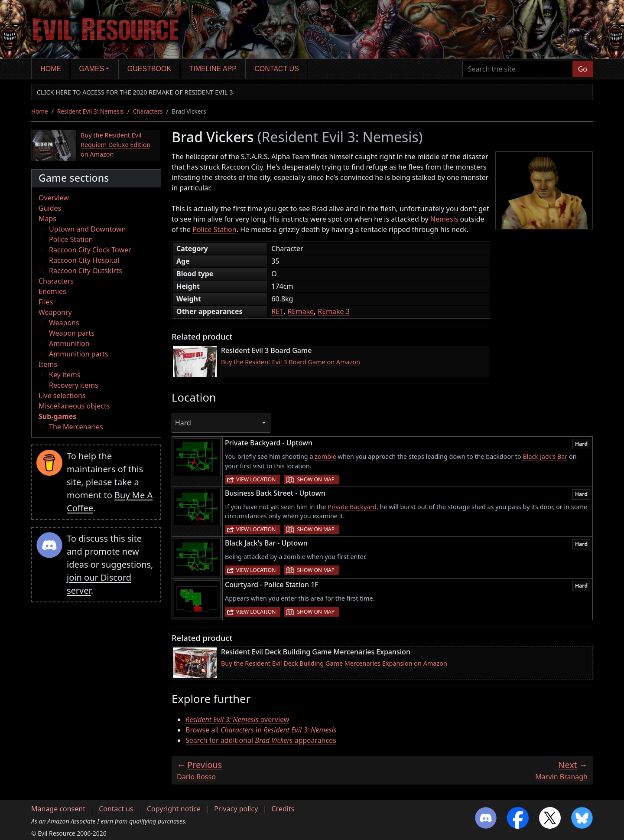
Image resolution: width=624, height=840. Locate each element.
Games (92, 69)
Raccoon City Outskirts (86, 271)
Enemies (52, 291)
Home (51, 69)
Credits (283, 809)
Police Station (71, 239)
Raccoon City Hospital (84, 260)
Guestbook (149, 69)
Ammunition (69, 343)
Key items (65, 375)
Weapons (64, 323)
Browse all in (261, 730)
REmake (301, 311)
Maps (47, 219)
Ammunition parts (79, 354)
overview (237, 719)
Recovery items (74, 385)
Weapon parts (72, 333)
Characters (148, 111)
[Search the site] (518, 69)
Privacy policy (236, 809)
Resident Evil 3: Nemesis (91, 111)
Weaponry (55, 312)
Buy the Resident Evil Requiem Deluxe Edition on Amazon (115, 144)
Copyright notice (174, 809)
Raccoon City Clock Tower (90, 250)
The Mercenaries (76, 427)
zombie (325, 456)
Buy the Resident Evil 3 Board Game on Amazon (291, 362)
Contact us (277, 69)
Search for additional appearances (261, 740)
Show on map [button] (315, 479)
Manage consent (58, 809)
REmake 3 (334, 311)
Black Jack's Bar (545, 456)
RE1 (277, 311)
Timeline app (213, 69)
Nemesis (444, 219)
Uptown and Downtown (87, 229)
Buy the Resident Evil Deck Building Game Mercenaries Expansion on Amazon (334, 663)
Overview (54, 198)
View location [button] (256, 479)
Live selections (62, 395)
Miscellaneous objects (74, 406)
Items (48, 364)
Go (583, 69)
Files (46, 302)
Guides (50, 208)
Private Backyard (352, 507)
